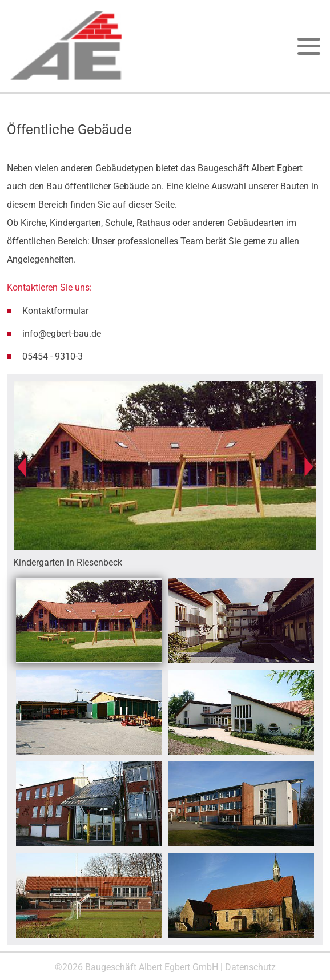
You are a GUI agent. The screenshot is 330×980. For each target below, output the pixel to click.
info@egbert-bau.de (62, 334)
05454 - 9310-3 (53, 356)
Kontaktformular (55, 311)
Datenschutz (250, 967)
